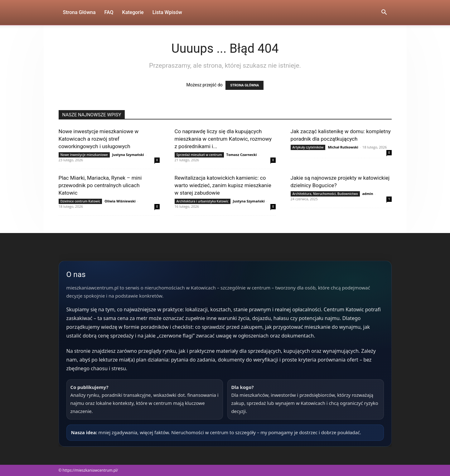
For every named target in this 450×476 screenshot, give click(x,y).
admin (368, 194)
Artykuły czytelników (308, 147)
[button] (384, 13)
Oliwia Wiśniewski (120, 201)
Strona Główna (79, 12)
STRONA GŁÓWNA (244, 85)
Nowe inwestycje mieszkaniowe (84, 155)
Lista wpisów (167, 12)
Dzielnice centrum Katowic (80, 201)
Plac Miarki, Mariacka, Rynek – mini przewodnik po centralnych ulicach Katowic (100, 185)
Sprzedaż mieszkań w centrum (199, 155)
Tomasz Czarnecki (242, 155)
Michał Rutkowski (343, 147)
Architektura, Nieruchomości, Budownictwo (325, 194)
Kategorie (133, 12)
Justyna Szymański (128, 155)
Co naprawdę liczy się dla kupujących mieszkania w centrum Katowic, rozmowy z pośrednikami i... (223, 139)
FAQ (109, 12)
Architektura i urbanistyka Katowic (203, 201)
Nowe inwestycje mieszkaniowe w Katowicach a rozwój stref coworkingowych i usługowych (99, 139)
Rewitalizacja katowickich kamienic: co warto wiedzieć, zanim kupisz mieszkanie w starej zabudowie (223, 185)
